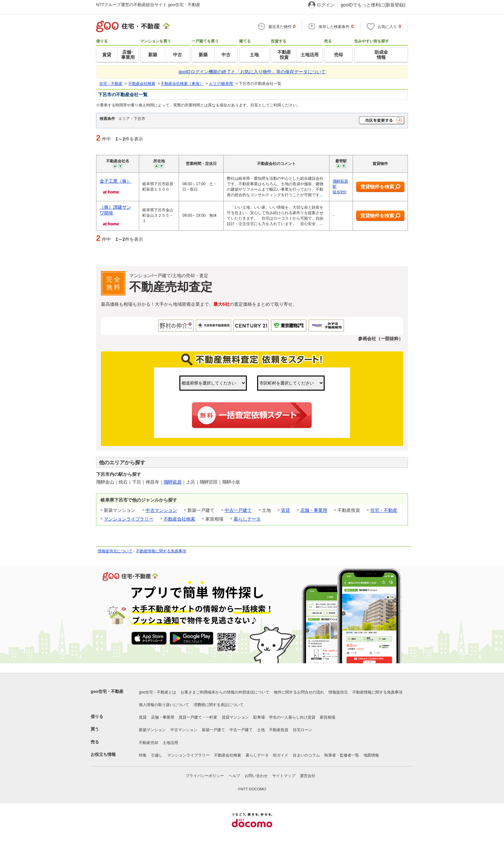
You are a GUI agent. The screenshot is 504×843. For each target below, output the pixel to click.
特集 (143, 755)
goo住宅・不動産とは (157, 692)
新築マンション (152, 730)
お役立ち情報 (103, 754)
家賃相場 (328, 717)
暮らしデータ (247, 519)
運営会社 (308, 776)
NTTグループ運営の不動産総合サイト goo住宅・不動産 (148, 5)
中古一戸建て (238, 510)
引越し (157, 755)
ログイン (326, 5)
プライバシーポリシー (205, 776)
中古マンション (161, 510)
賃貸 (285, 510)
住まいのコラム (306, 755)
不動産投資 (279, 730)
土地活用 (170, 743)
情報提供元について (115, 551)
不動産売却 (148, 743)
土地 (261, 730)
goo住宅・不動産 (107, 691)
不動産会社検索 (179, 519)
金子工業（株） (115, 181)
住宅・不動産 (384, 510)
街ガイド (281, 755)
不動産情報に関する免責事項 (161, 551)
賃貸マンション (235, 717)
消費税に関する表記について (219, 705)
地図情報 (371, 755)
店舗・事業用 (314, 510)
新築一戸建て (213, 730)
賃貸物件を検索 (380, 187)
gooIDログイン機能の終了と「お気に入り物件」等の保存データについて (252, 72)
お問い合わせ (256, 776)
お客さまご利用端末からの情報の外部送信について (225, 692)
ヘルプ (234, 776)
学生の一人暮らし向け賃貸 (292, 717)
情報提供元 (338, 692)
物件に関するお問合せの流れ (299, 692)
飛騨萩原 (173, 482)
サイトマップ (284, 776)
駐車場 (259, 717)
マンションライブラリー (129, 519)
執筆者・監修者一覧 (342, 755)
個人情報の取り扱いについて (164, 705)
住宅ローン (302, 730)
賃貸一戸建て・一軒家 (198, 717)
